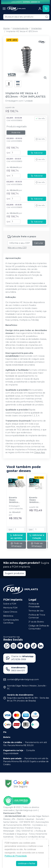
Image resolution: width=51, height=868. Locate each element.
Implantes (36, 28)
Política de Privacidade (34, 605)
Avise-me (16, 132)
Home (6, 28)
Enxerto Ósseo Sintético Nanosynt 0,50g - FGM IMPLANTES (35, 500)
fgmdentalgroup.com (27, 810)
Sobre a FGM (10, 604)
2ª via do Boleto (36, 622)
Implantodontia (20, 28)
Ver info (40, 118)
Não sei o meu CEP (17, 248)
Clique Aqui (40, 452)
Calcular (39, 243)
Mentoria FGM (10, 608)
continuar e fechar (27, 863)
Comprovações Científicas (11, 621)
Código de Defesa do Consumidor (39, 627)
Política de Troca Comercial (37, 616)
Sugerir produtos (14, 573)
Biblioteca (8, 616)
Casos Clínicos (10, 612)
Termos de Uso (36, 611)
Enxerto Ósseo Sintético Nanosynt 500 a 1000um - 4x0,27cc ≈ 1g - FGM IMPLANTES (16, 500)
